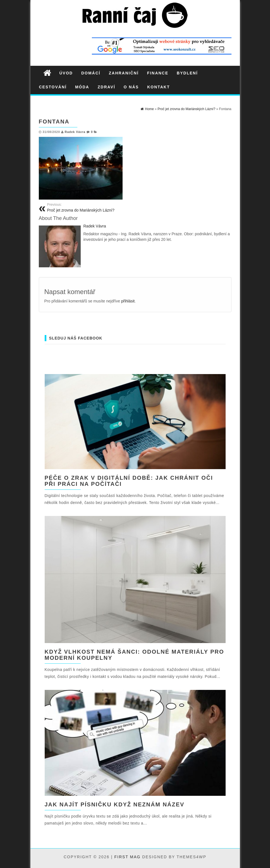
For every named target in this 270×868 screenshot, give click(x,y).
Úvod (66, 73)
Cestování (53, 87)
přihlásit (128, 301)
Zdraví (107, 87)
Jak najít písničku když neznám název (115, 804)
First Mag (128, 857)
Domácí (91, 73)
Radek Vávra (75, 132)
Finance (158, 73)
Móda (82, 87)
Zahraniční (124, 73)
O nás (131, 87)
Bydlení (187, 73)
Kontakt (158, 87)
